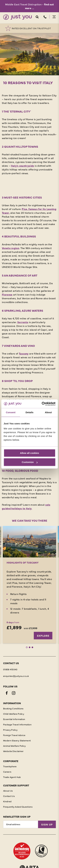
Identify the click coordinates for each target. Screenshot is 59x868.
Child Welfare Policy (14, 714)
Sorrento (23, 322)
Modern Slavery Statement (17, 740)
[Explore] (29, 542)
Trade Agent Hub (12, 777)
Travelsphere (10, 766)
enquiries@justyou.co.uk (16, 676)
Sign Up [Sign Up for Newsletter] (47, 824)
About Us (8, 791)
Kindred (7, 801)
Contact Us (9, 796)
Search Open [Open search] (37, 17)
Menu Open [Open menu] (54, 17)
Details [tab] (30, 412)
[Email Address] (21, 824)
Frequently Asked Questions (18, 807)
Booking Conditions (13, 708)
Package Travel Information (17, 724)
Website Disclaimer (13, 751)
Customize (30, 462)
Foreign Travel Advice (14, 735)
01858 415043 (10, 669)
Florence (7, 294)
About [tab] (48, 412)
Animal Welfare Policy (14, 746)
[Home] (17, 17)
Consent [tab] (11, 412)
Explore (43, 636)
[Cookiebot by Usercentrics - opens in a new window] (42, 404)
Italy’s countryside (22, 166)
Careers (7, 772)
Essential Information (14, 719)
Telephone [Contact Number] (45, 17)
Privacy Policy (10, 730)
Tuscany (24, 353)
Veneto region (11, 248)
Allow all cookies (29, 453)
